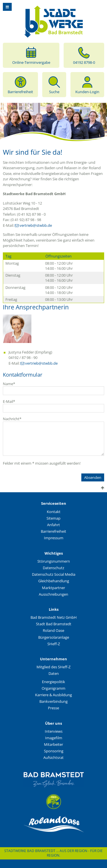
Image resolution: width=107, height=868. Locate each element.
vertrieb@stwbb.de (36, 225)
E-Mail (9, 401)
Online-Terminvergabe (31, 55)
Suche (54, 85)
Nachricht (12, 419)
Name (9, 384)
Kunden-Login (87, 85)
